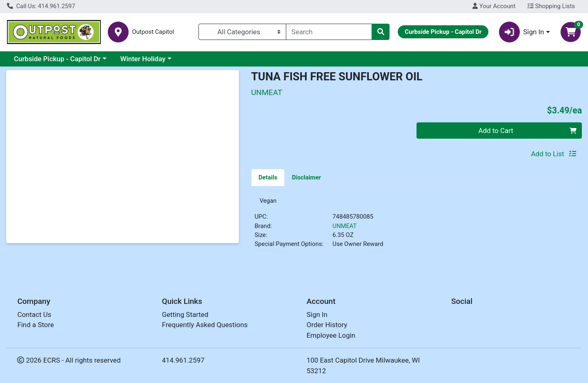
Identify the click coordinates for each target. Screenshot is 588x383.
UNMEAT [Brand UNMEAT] (344, 229)
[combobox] (329, 32)
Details (268, 177)
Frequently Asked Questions (205, 325)
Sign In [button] (522, 32)
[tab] (268, 177)
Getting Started (185, 314)
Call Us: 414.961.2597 (41, 6)
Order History (327, 325)
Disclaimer (306, 177)
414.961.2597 (183, 360)
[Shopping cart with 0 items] (571, 32)
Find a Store (36, 325)
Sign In (317, 314)
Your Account (494, 6)
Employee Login (331, 335)
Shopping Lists (551, 6)
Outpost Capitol (153, 32)
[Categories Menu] (242, 32)
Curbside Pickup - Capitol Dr (57, 59)
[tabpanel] (416, 227)
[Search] (329, 32)
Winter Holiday (143, 59)
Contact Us (34, 314)
